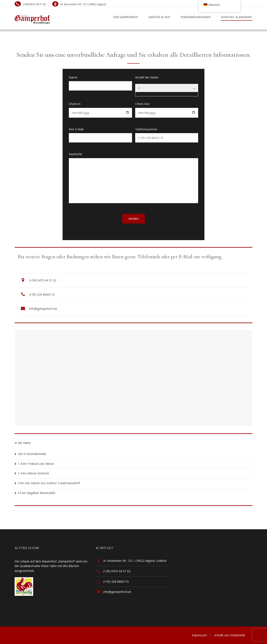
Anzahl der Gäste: (147, 77)
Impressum (199, 635)
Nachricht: (76, 154)
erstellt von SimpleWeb (230, 635)
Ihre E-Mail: (76, 129)
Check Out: (142, 104)
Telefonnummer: (146, 129)
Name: (73, 77)
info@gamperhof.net (43, 309)
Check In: (75, 104)
